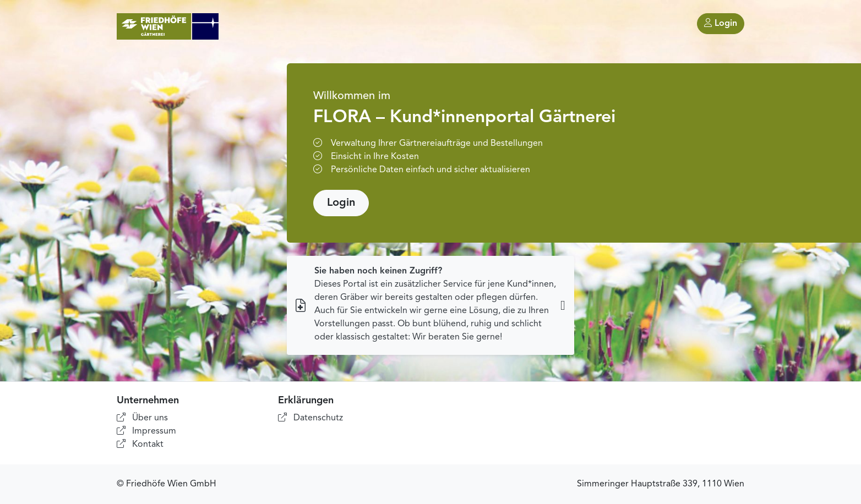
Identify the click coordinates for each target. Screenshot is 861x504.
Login (721, 23)
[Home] (168, 26)
